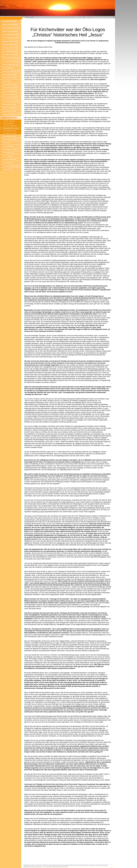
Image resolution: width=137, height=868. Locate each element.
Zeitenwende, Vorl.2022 (9, 78)
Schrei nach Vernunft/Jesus (11, 166)
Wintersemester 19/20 (9, 111)
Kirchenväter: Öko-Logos (11, 128)
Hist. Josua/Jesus (8, 146)
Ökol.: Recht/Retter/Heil (10, 51)
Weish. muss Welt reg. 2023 (11, 71)
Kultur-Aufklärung (8, 68)
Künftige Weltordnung (9, 74)
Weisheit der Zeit (7, 163)
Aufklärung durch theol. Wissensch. (10, 85)
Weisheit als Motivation (9, 108)
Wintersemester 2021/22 (10, 88)
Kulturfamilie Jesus (8, 153)
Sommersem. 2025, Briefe (10, 38)
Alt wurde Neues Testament (11, 61)
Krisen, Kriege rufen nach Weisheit (10, 65)
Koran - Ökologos (8, 156)
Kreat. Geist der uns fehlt (10, 48)
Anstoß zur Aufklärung (9, 94)
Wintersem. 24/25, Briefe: (10, 41)
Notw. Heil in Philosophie (10, 54)
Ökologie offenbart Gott (10, 45)
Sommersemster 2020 (9, 104)
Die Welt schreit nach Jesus (11, 101)
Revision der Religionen (10, 91)
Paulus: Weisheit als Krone (11, 28)
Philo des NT (6, 143)
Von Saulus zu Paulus (10, 133)
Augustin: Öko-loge (9, 121)
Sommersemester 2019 (9, 118)
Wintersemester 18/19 (9, 136)
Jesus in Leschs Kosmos (10, 31)
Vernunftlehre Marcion (9, 159)
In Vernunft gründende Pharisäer (10, 126)
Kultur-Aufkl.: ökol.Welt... (10, 25)
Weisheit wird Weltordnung (11, 58)
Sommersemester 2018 (9, 139)
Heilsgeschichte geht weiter (11, 114)
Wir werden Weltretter (9, 21)
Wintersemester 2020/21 (10, 98)
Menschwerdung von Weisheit (10, 131)
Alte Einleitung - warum (10, 149)
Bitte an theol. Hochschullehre (7, 82)
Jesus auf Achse (7, 169)
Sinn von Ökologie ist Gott (10, 35)
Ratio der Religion (9, 123)
